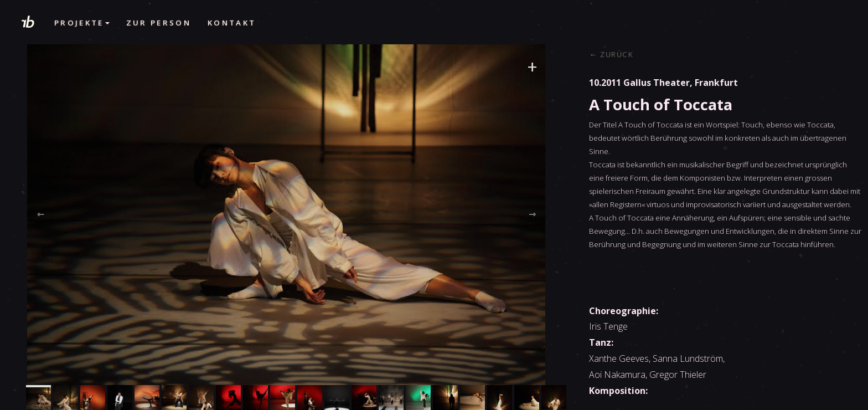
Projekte (82, 23)
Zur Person (159, 23)
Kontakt (232, 23)
